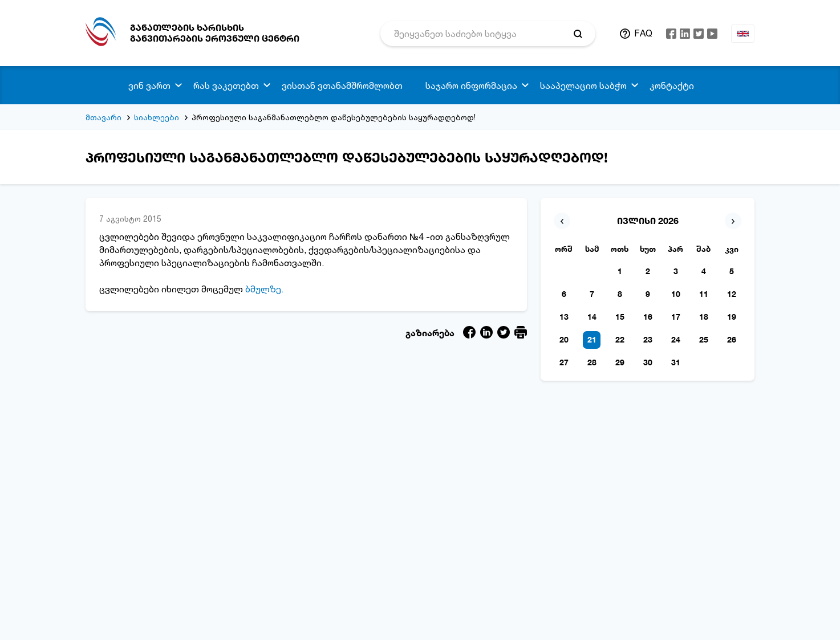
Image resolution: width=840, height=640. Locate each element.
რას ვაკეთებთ (226, 85)
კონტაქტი (672, 85)
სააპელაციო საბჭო (583, 85)
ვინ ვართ (149, 85)
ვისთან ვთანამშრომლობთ (342, 85)
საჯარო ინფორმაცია (471, 85)
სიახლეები (157, 117)
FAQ (643, 33)
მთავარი (104, 117)
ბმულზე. (264, 289)
